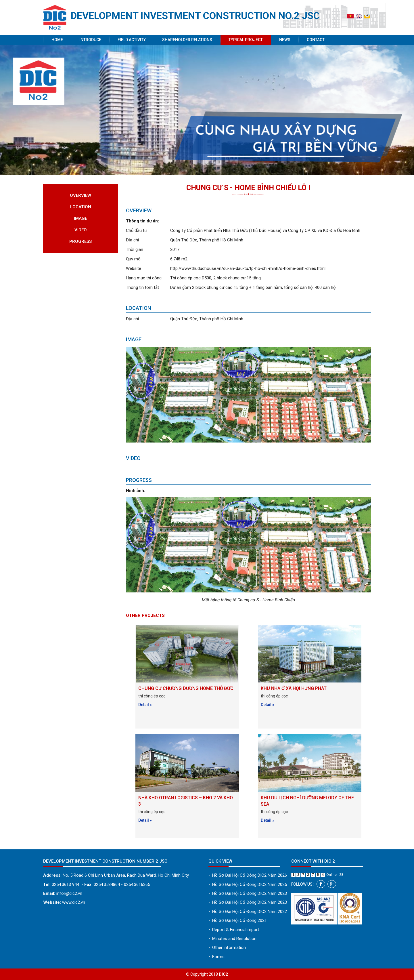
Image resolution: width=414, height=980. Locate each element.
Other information (227, 947)
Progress (80, 241)
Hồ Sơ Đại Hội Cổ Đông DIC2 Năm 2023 (248, 893)
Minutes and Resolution (232, 939)
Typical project (246, 40)
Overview (80, 195)
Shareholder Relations (187, 40)
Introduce (90, 40)
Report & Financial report (234, 930)
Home (57, 40)
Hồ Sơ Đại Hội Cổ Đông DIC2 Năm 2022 (248, 912)
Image (80, 218)
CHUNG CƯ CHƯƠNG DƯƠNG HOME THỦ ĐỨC (186, 688)
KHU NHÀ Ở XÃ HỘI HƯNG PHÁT (294, 688)
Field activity (132, 40)
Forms (216, 957)
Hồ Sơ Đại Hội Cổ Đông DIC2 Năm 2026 (248, 875)
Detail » (145, 705)
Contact (316, 40)
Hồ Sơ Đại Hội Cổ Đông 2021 (238, 920)
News (285, 40)
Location (81, 207)
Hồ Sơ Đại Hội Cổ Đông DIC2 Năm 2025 (248, 884)
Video (81, 230)
